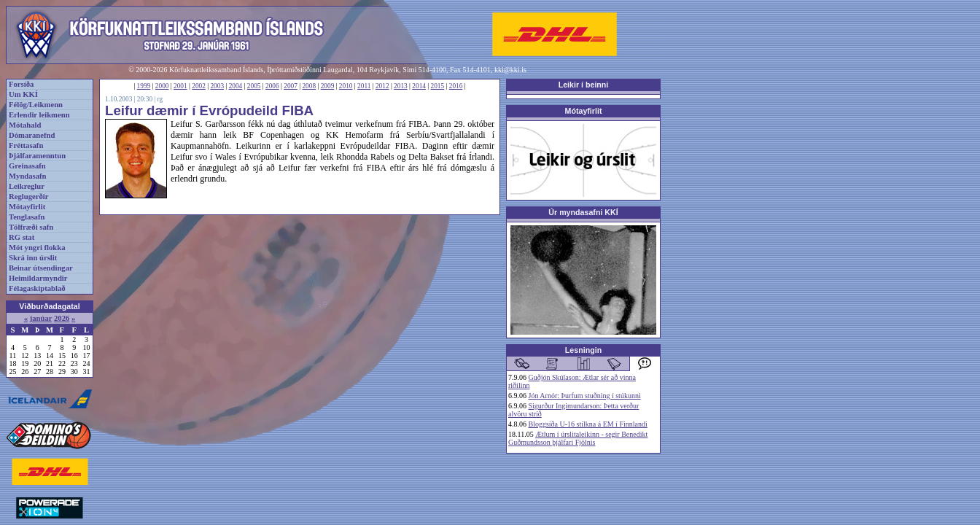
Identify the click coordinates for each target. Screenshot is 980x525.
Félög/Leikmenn (36, 105)
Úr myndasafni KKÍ (583, 212)
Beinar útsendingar (41, 268)
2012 (382, 86)
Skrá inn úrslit (33, 258)
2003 (217, 86)
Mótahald (25, 125)
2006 (272, 86)
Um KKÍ (23, 94)
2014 (419, 86)
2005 (254, 86)
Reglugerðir (28, 197)
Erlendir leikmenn (39, 115)
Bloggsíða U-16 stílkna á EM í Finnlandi (588, 424)
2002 (199, 86)
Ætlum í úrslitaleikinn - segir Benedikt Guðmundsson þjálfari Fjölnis (578, 438)
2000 (162, 86)
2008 (309, 86)
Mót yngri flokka (37, 248)
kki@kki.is (510, 70)
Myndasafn (28, 176)
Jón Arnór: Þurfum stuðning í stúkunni (585, 396)
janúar (41, 318)
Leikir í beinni (584, 85)
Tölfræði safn (31, 227)
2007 (291, 86)
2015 (438, 86)
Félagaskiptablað (37, 288)
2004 (236, 86)
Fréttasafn (26, 145)
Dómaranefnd (32, 135)
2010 (346, 86)
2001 (180, 86)
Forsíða (21, 84)
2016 (456, 86)
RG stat (22, 237)
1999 (144, 86)
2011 (364, 86)
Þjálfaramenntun (37, 156)
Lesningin (583, 350)
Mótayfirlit (27, 207)
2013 (401, 86)
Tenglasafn (27, 217)
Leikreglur (27, 186)
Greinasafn (27, 166)
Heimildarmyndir (38, 278)
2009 (328, 86)
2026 (62, 318)
